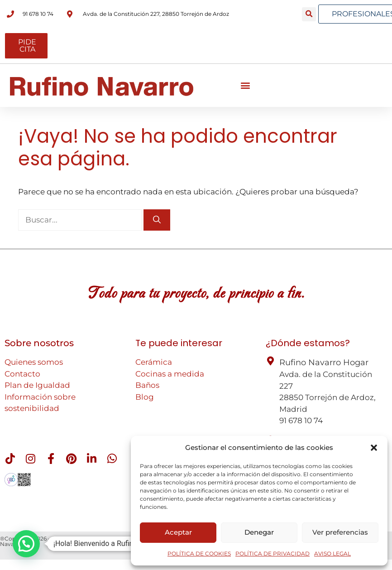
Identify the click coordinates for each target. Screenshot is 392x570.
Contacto (22, 374)
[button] (374, 448)
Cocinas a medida (170, 374)
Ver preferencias (340, 532)
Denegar (259, 532)
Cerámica (154, 362)
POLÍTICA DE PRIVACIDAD (272, 553)
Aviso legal (125, 539)
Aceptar (178, 532)
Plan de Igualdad (37, 385)
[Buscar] (157, 220)
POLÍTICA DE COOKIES (199, 553)
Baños (147, 385)
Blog (145, 397)
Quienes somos (34, 362)
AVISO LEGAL (332, 553)
